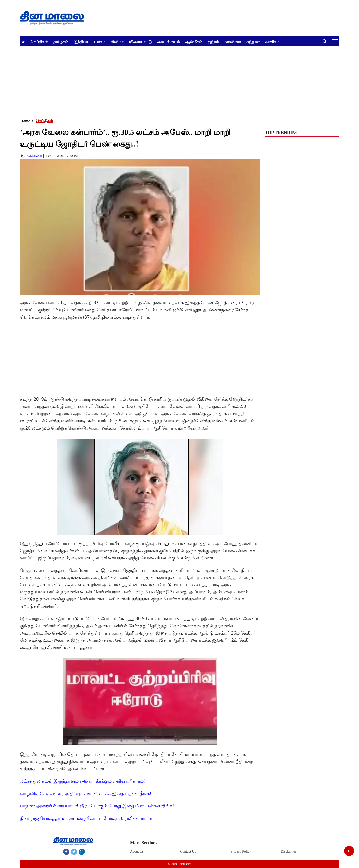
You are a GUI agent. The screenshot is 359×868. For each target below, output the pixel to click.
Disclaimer (288, 851)
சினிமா (117, 42)
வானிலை (233, 42)
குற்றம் (213, 42)
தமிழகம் (61, 42)
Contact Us (188, 851)
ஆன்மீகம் (194, 42)
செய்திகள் (39, 42)
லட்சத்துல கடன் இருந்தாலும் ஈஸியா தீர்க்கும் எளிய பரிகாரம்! (82, 781)
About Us (137, 851)
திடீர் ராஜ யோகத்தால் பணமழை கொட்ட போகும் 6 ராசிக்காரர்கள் (86, 818)
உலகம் (99, 42)
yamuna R (34, 156)
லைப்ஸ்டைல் (168, 42)
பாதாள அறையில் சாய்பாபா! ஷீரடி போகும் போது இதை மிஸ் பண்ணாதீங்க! (97, 806)
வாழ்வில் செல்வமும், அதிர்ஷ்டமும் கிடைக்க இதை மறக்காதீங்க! (86, 793)
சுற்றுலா (253, 42)
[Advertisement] (170, 81)
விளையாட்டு (140, 42)
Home (25, 121)
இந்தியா (81, 42)
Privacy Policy (241, 851)
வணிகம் (272, 42)
